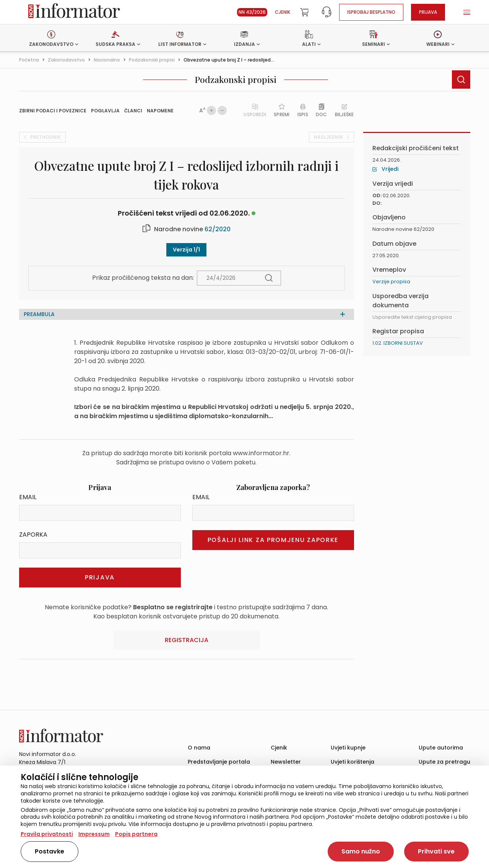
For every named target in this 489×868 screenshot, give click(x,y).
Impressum (94, 834)
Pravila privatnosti (47, 834)
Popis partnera (136, 834)
